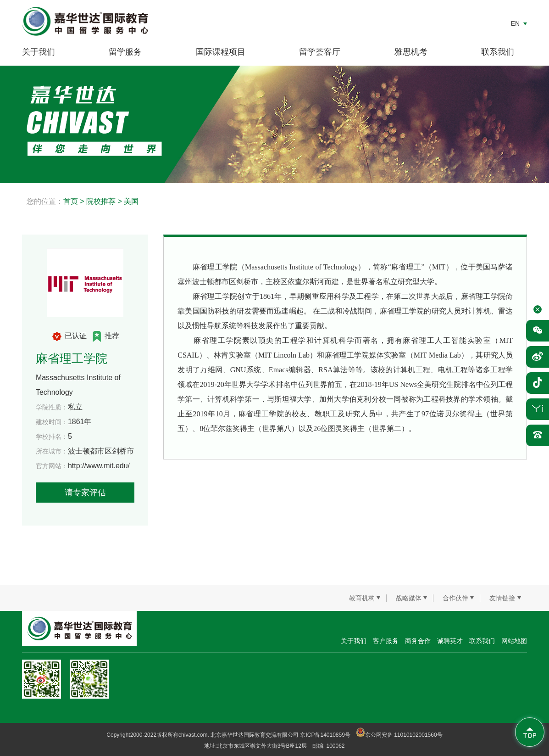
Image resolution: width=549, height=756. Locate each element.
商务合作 (418, 641)
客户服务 (386, 641)
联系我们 (498, 52)
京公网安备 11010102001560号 (399, 735)
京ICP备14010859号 (325, 735)
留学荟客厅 (320, 52)
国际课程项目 (221, 52)
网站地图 (514, 641)
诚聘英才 (450, 641)
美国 (131, 201)
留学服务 (125, 52)
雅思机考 (411, 52)
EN (515, 23)
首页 (71, 201)
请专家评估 (85, 493)
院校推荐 (101, 201)
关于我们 (39, 52)
